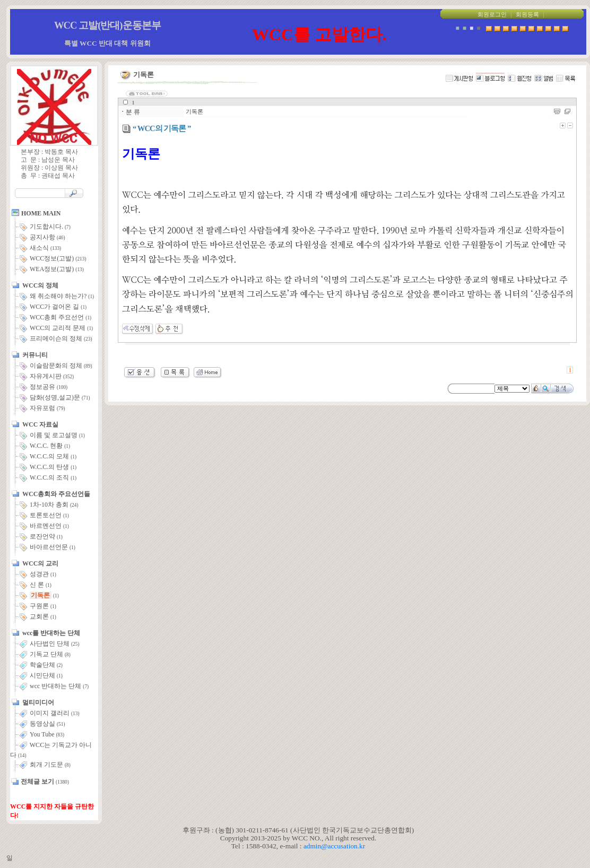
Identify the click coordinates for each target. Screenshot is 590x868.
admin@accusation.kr (334, 846)
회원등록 (527, 15)
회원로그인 (492, 15)
